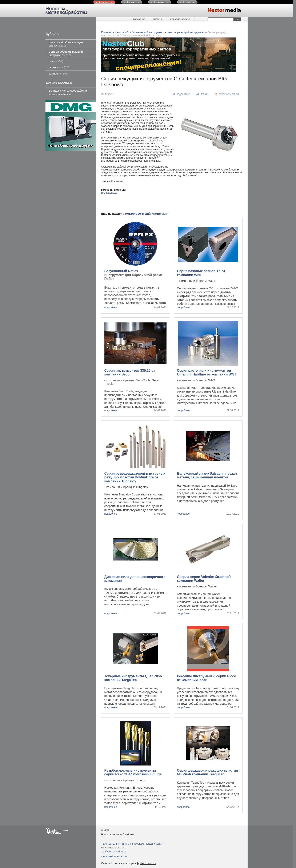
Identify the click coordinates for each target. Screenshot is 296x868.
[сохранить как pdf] (227, 94)
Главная (106, 32)
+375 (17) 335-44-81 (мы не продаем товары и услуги (132, 844)
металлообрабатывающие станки (66, 44)
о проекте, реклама (180, 19)
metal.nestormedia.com (114, 856)
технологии (60, 67)
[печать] (202, 94)
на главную (139, 19)
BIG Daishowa (109, 193)
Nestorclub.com (148, 863)
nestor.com (104, 2)
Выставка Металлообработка (68, 92)
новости (158, 19)
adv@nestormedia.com (114, 852)
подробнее (111, 308)
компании (59, 74)
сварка (56, 61)
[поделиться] (181, 94)
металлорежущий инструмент (185, 32)
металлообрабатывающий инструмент (66, 53)
